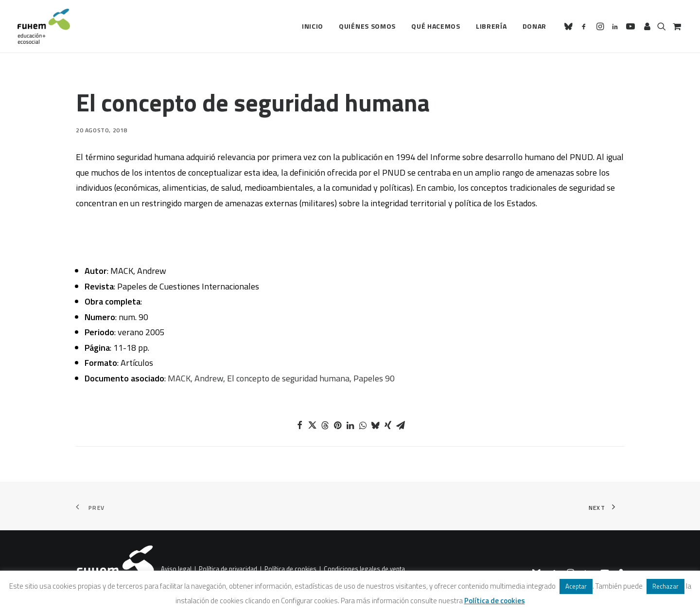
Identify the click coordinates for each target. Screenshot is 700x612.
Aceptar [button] (576, 586)
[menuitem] (313, 26)
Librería (491, 26)
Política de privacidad (228, 569)
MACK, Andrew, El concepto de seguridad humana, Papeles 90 (281, 378)
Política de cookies (290, 569)
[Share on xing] (388, 425)
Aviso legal (176, 569)
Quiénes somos (367, 26)
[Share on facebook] (299, 425)
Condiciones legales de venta (364, 569)
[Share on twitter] (312, 425)
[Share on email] (401, 425)
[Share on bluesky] (375, 425)
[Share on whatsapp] (363, 425)
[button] (570, 26)
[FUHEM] (44, 26)
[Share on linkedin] (350, 425)
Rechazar (665, 586)
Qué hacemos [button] (436, 26)
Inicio (313, 26)
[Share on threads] (325, 425)
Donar (535, 26)
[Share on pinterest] (337, 425)
